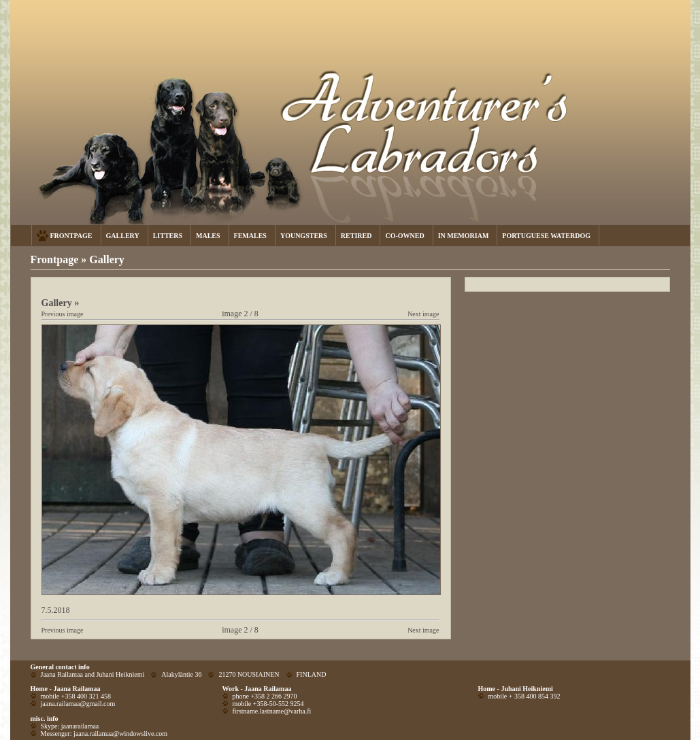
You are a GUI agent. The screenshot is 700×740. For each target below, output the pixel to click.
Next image (423, 314)
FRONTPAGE (71, 236)
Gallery (107, 259)
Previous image (63, 314)
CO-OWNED (404, 236)
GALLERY (123, 236)
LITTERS (168, 236)
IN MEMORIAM (464, 236)
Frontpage (55, 259)
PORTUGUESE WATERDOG (546, 236)
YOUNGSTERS (304, 236)
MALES (208, 236)
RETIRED (356, 236)
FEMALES (250, 236)
